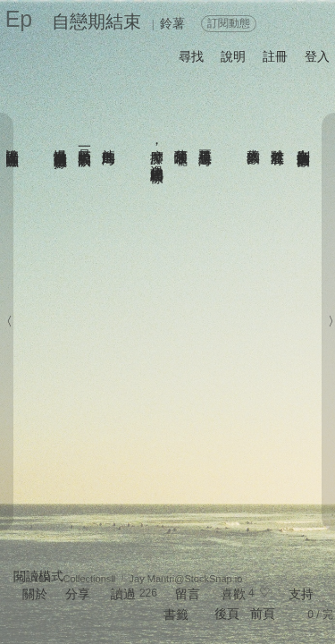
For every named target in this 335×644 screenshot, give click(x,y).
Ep (19, 19)
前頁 (263, 614)
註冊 (275, 56)
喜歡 (233, 594)
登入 (317, 56)
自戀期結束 (96, 21)
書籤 (176, 614)
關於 (35, 594)
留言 (188, 594)
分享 (78, 594)
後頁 (227, 614)
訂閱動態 (229, 23)
